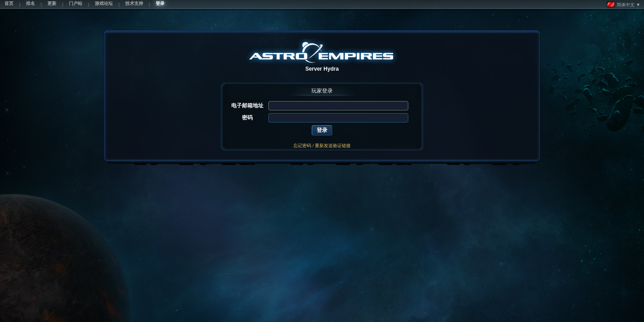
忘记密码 (302, 146)
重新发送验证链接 (333, 146)
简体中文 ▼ (624, 4)
